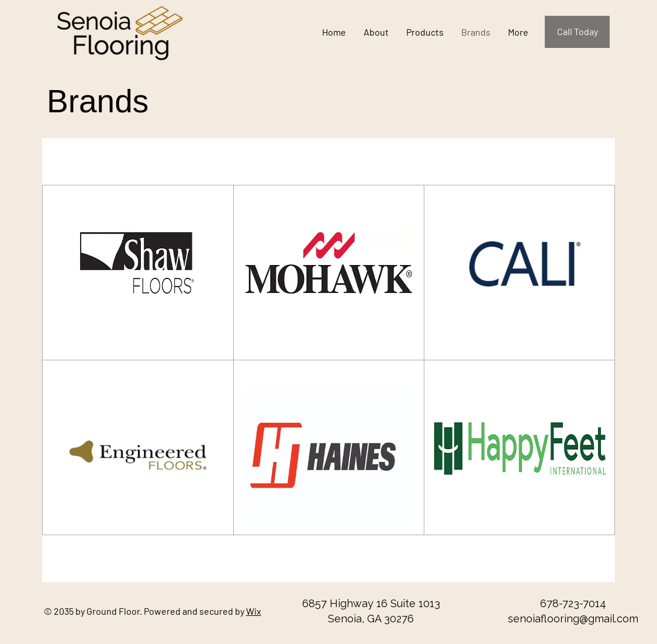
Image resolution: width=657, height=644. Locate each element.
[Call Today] (577, 32)
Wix (254, 611)
